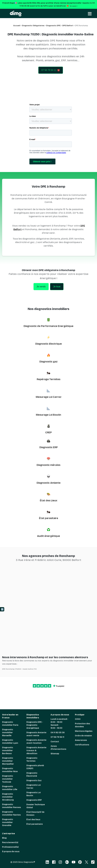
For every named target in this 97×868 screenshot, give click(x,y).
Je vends (41, 287)
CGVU (78, 719)
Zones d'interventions (58, 748)
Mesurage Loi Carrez (49, 397)
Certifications (82, 745)
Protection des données (82, 725)
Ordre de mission (83, 736)
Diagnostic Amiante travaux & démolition (36, 751)
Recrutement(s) (10, 842)
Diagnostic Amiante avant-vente (36, 734)
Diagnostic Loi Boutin (34, 794)
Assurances (81, 740)
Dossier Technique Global (36, 806)
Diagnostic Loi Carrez (34, 787)
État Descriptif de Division (35, 814)
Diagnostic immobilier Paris (10, 724)
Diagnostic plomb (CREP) (35, 767)
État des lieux (33, 820)
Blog (4, 838)
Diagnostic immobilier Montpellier (8, 761)
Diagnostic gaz (48, 362)
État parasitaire (49, 518)
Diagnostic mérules (48, 465)
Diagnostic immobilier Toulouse (8, 779)
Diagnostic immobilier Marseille (8, 733)
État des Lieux (49, 500)
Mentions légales (84, 731)
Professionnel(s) (10, 847)
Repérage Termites (49, 379)
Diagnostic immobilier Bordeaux (8, 751)
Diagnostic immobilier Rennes (11, 806)
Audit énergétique (48, 536)
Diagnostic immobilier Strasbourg (8, 797)
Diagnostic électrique (49, 344)
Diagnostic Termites (32, 759)
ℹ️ (2, 609)
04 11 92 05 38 (58, 733)
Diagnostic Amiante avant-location (36, 742)
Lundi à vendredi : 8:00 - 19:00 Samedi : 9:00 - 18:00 (59, 724)
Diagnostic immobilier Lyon (10, 742)
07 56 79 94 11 (57, 737)
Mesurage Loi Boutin (48, 415)
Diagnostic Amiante (49, 483)
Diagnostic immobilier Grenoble (8, 822)
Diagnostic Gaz (34, 781)
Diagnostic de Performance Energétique (48, 326)
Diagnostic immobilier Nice (10, 770)
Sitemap (55, 754)
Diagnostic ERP (49, 447)
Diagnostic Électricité (32, 774)
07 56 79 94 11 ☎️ (51, 70)
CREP (48, 432)
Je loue (57, 287)
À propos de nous (11, 852)
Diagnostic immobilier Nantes (11, 813)
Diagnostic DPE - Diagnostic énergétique (35, 725)
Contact (55, 742)
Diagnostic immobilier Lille (10, 788)
